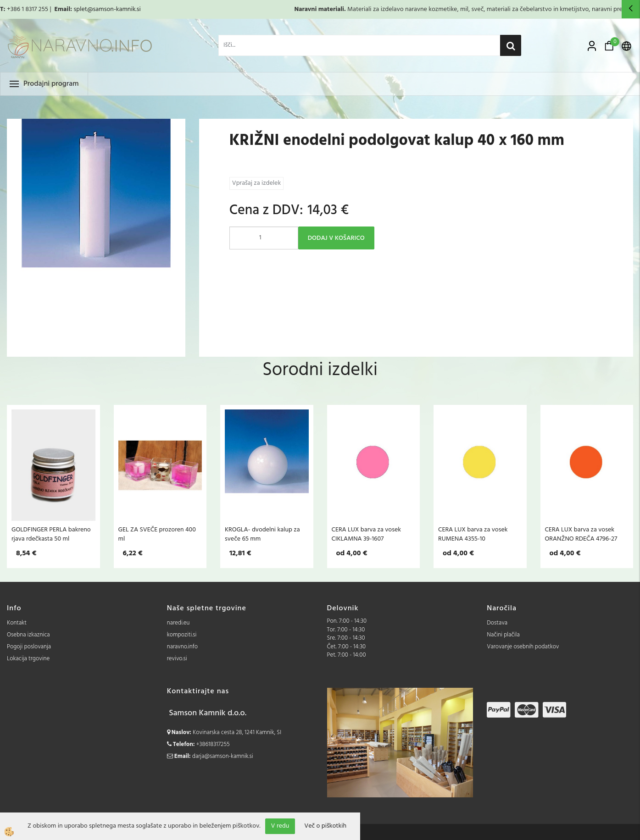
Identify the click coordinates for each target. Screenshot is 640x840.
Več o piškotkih (325, 826)
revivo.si (177, 659)
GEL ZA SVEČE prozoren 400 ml (157, 534)
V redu (280, 826)
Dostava (497, 623)
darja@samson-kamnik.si (223, 756)
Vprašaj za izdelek (256, 183)
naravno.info (182, 647)
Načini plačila (503, 635)
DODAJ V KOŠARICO (336, 238)
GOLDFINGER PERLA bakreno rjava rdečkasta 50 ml (51, 534)
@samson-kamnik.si (114, 9)
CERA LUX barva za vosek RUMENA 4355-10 (473, 534)
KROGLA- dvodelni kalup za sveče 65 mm (262, 534)
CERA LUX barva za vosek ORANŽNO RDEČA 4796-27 (581, 534)
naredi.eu (178, 623)
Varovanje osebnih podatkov (523, 647)
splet (80, 9)
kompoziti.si (182, 635)
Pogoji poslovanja (29, 647)
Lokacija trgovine (28, 659)
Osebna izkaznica (28, 635)
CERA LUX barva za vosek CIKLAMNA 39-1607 (367, 534)
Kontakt (17, 623)
